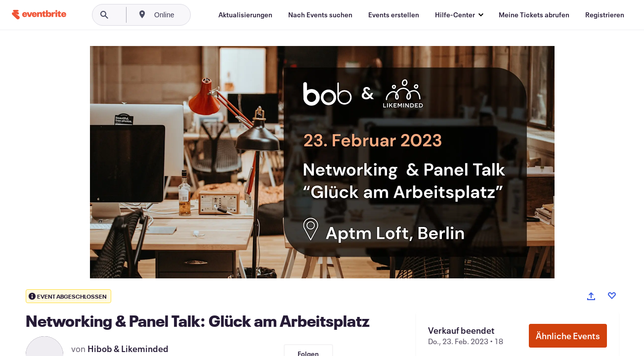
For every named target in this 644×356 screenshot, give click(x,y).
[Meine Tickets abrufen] (534, 15)
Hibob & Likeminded (128, 349)
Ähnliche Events (568, 336)
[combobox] (197, 15)
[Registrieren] (605, 15)
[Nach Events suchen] (320, 15)
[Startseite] (39, 15)
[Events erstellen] (394, 15)
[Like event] (612, 296)
